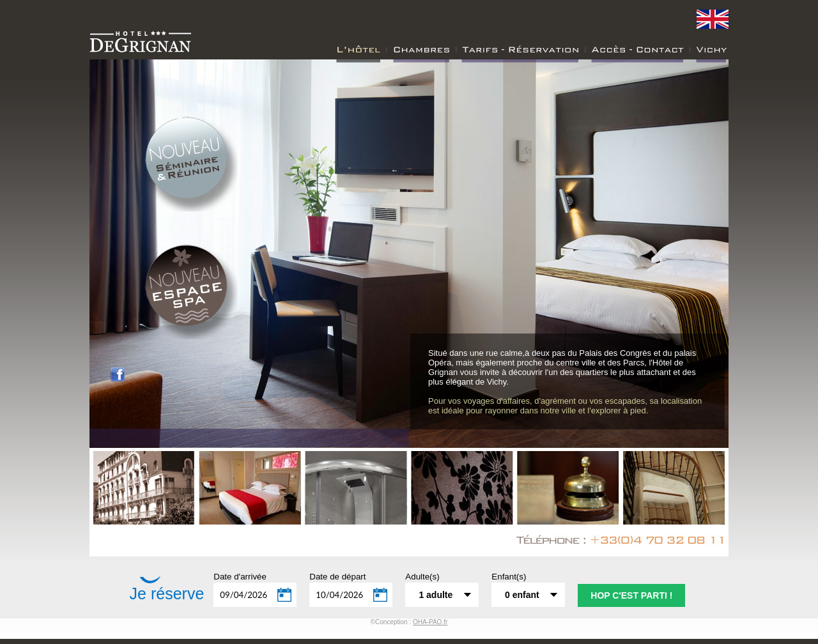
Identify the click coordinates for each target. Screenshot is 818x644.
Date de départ (337, 577)
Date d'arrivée (240, 577)
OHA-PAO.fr (430, 622)
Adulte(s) (422, 577)
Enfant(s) (509, 577)
